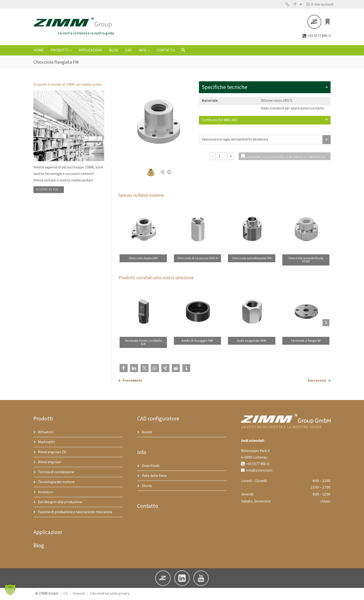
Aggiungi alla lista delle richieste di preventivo (287, 158)
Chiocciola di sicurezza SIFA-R (197, 259)
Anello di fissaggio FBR (197, 342)
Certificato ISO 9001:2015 (265, 121)
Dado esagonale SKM (252, 342)
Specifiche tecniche (265, 88)
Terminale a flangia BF (306, 342)
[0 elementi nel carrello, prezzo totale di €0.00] (328, 22)
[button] (320, 4)
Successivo (317, 381)
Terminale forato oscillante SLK (143, 343)
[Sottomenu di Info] (149, 51)
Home (39, 51)
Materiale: (210, 102)
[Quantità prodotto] (221, 157)
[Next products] (326, 324)
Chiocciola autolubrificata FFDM (306, 261)
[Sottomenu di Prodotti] (71, 51)
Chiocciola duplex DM (143, 259)
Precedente (132, 381)
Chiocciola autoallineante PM (252, 259)
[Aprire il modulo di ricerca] (183, 52)
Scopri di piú (47, 191)
